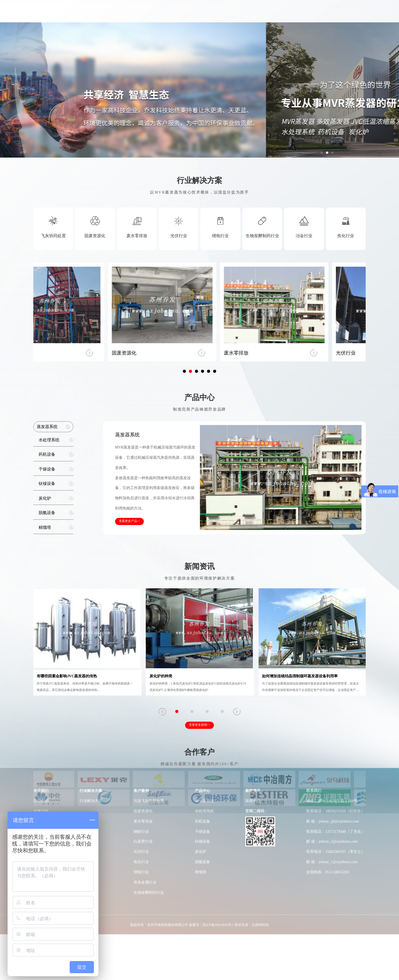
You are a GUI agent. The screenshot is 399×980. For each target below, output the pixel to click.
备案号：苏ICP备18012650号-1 (211, 807)
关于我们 (140, 15)
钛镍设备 (203, 724)
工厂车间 (281, 15)
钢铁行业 (141, 714)
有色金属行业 (145, 764)
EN (357, 15)
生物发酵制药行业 (149, 774)
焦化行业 (141, 744)
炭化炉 (201, 734)
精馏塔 (201, 754)
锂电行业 (141, 754)
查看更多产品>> (130, 521)
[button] (322, 153)
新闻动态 (307, 15)
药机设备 (203, 703)
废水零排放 (143, 703)
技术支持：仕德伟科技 (252, 807)
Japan (366, 15)
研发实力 (254, 15)
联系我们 (334, 15)
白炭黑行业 (143, 724)
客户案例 (201, 15)
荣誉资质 (41, 703)
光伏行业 (141, 734)
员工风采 (41, 714)
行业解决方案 (171, 15)
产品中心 (228, 15)
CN (349, 15)
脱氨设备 (203, 744)
